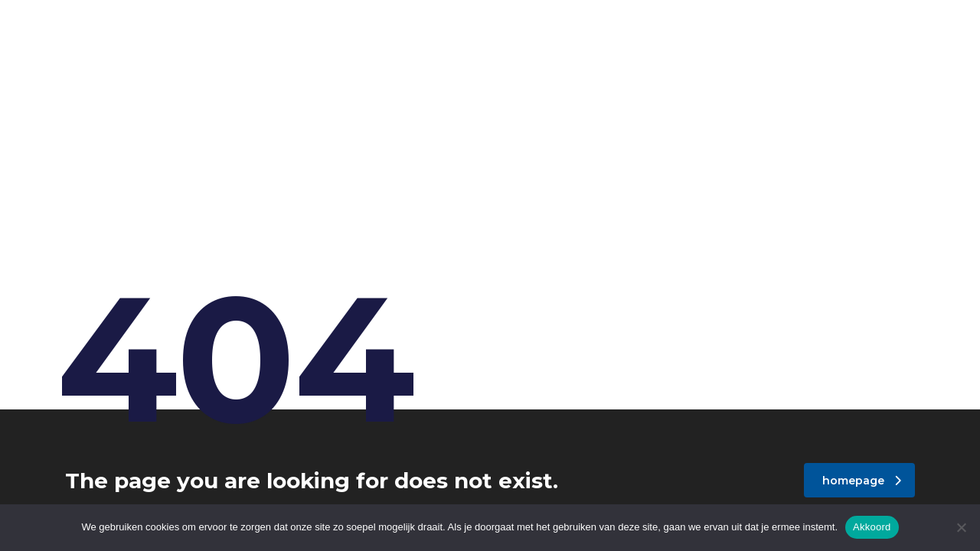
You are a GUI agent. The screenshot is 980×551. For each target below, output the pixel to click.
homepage (862, 481)
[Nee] (961, 527)
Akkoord (872, 527)
